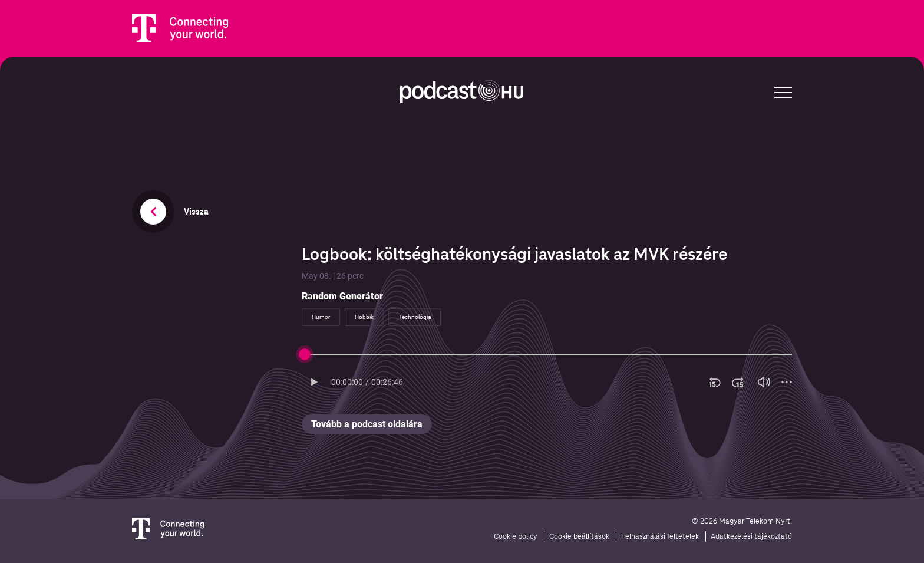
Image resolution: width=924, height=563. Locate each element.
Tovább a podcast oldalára (367, 424)
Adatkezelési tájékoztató (751, 536)
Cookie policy (516, 536)
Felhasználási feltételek (660, 536)
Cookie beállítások (579, 536)
